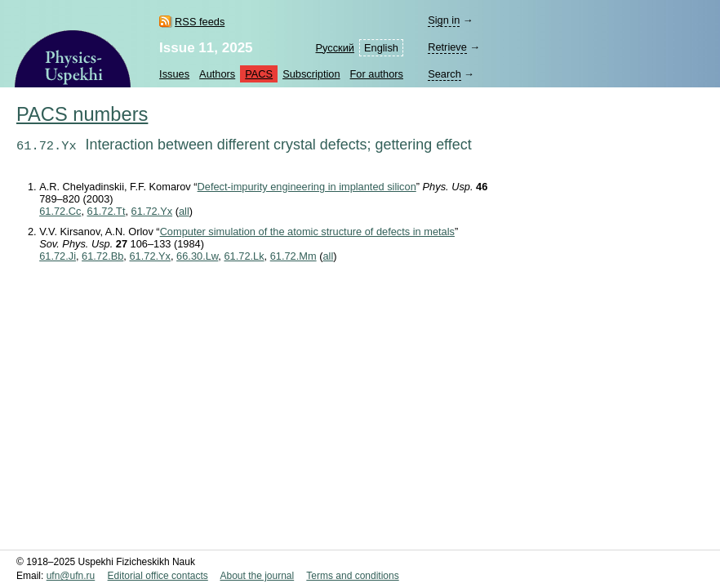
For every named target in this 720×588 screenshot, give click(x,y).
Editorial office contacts (158, 576)
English (381, 48)
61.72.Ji (58, 256)
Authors (217, 74)
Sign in (444, 20)
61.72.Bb (102, 256)
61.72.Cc (60, 211)
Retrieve (447, 47)
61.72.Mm (293, 256)
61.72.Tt (107, 211)
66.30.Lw (197, 256)
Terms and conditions (352, 576)
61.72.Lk (244, 256)
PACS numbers (82, 114)
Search (444, 74)
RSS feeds (200, 22)
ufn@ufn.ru (71, 576)
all (184, 211)
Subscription (311, 74)
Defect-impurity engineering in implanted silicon (307, 187)
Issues (174, 74)
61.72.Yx (152, 211)
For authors (377, 74)
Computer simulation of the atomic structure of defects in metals (307, 232)
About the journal (257, 576)
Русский (335, 48)
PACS (259, 74)
